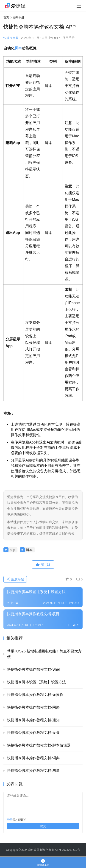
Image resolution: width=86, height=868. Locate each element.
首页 (6, 17)
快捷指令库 (11, 38)
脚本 (18, 48)
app (12, 550)
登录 (10, 820)
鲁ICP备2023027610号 (66, 850)
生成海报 (15, 579)
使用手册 (69, 38)
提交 (43, 826)
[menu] (79, 6)
